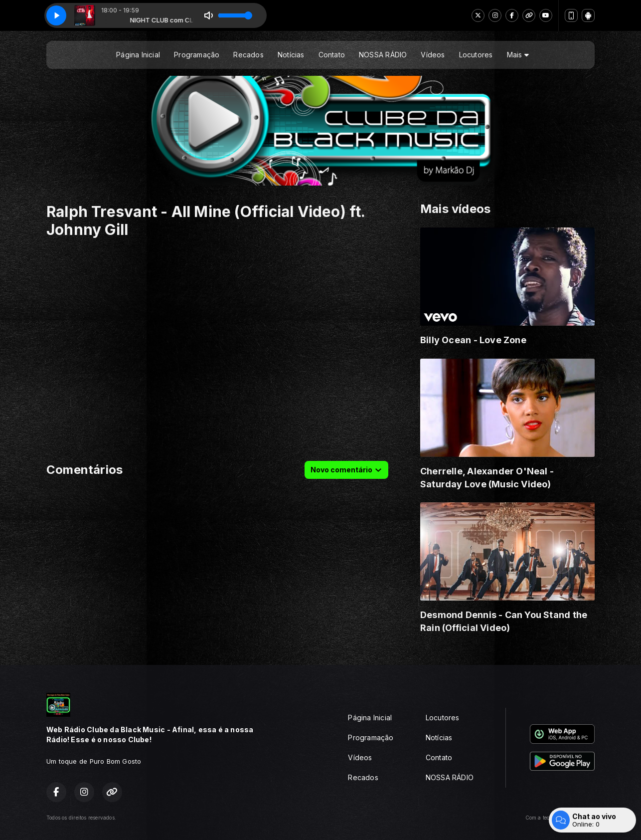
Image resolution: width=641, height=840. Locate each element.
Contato (332, 55)
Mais (518, 55)
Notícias (291, 55)
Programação (197, 55)
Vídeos (433, 55)
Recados (248, 55)
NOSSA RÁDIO (383, 55)
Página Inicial (138, 55)
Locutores (476, 55)
